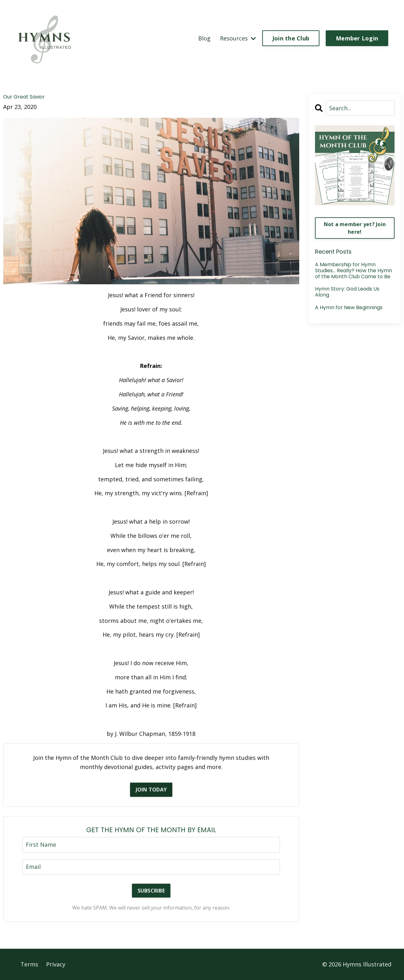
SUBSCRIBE (151, 891)
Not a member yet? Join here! (355, 228)
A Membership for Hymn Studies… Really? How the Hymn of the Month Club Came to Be (353, 271)
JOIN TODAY (151, 790)
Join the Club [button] (291, 38)
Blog (204, 38)
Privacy (56, 964)
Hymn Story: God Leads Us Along (347, 292)
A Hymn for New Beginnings (349, 307)
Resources (238, 38)
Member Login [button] (357, 38)
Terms (29, 964)
